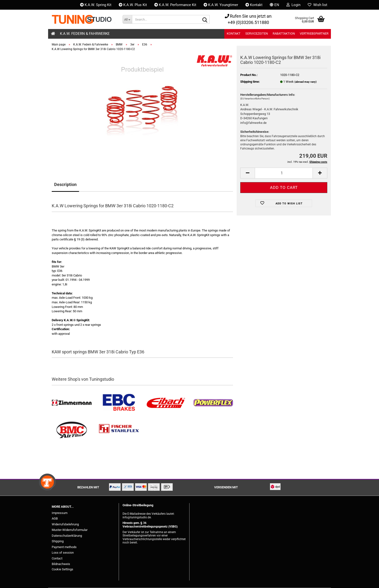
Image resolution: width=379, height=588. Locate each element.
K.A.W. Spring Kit (96, 5)
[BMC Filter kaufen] (72, 430)
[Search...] (127, 19)
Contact (57, 558)
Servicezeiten (257, 33)
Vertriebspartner (314, 33)
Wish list (317, 5)
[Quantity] (284, 173)
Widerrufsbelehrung (65, 524)
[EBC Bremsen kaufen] (119, 403)
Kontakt (254, 5)
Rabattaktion (284, 33)
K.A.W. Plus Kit (133, 5)
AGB (55, 518)
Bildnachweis (61, 564)
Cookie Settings (62, 569)
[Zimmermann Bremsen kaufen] (72, 403)
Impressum (60, 513)
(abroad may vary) (306, 82)
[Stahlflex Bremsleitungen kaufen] (119, 430)
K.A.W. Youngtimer (221, 5)
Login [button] (293, 5)
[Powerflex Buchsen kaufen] (213, 403)
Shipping (58, 541)
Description (65, 184)
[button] (274, 5)
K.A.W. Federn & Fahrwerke (85, 34)
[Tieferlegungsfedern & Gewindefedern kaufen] (166, 403)
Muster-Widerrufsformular (70, 530)
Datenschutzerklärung (67, 536)
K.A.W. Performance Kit (175, 5)
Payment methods (64, 547)
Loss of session (63, 553)
